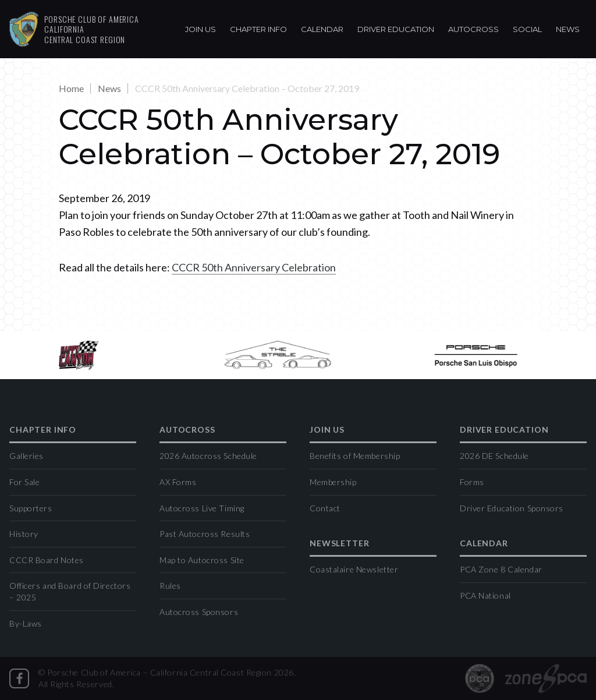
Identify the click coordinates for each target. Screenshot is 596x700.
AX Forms (178, 482)
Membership (333, 482)
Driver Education (396, 29)
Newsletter (339, 544)
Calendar (322, 29)
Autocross (473, 29)
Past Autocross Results (205, 534)
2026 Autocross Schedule (208, 456)
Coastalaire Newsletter (354, 569)
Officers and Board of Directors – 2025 (70, 591)
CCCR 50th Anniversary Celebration (254, 267)
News (568, 29)
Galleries (26, 456)
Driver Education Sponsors (512, 508)
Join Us (201, 29)
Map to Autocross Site (202, 560)
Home (71, 88)
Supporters (31, 508)
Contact (325, 508)
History (24, 534)
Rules (170, 586)
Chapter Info (258, 29)
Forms (472, 482)
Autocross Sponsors (199, 612)
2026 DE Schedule (494, 456)
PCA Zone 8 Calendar (501, 569)
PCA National (485, 595)
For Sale (24, 482)
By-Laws (26, 623)
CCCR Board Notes (47, 560)
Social (527, 29)
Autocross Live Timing (202, 508)
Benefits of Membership (355, 456)
